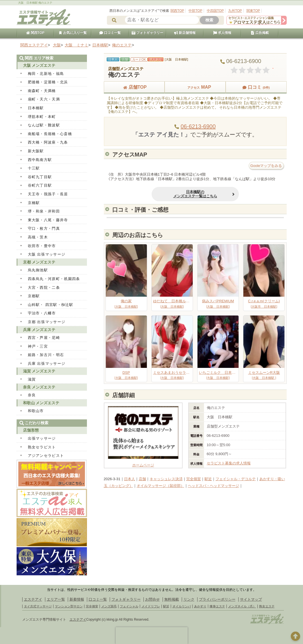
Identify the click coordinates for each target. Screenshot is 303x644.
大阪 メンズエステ (39, 65)
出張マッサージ (42, 438)
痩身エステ (217, 606)
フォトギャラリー (147, 33)
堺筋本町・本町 (42, 117)
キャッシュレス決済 (166, 479)
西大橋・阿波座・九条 (48, 142)
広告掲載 (260, 33)
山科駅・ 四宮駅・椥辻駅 (51, 305)
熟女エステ (267, 606)
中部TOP (195, 11)
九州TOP (235, 11)
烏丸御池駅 (38, 270)
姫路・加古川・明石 (46, 355)
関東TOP (253, 11)
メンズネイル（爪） (242, 606)
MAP (195, 87)
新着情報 (77, 599)
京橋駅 (34, 203)
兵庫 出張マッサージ (47, 364)
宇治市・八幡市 (42, 313)
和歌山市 (36, 411)
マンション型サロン (69, 606)
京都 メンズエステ (39, 262)
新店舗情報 (185, 33)
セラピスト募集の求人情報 (229, 463)
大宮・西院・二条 (44, 288)
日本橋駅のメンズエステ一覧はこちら (195, 194)
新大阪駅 (36, 151)
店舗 (142, 479)
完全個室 (194, 479)
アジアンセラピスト (46, 456)
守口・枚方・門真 (44, 228)
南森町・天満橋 (42, 91)
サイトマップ (251, 599)
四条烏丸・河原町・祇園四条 (54, 279)
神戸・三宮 (38, 346)
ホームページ (143, 463)
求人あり (156, 59)
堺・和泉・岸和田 (44, 211)
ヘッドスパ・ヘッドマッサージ (214, 486)
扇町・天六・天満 (44, 99)
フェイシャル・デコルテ (236, 479)
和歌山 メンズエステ (41, 403)
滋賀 (32, 379)
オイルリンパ (182, 606)
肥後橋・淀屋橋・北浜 (48, 82)
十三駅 (34, 168)
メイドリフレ (151, 606)
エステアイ (33, 599)
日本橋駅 (36, 108)
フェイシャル (129, 606)
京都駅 (34, 296)
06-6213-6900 (198, 126)
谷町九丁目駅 (40, 177)
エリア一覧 (56, 599)
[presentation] (152, 636)
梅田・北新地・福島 (46, 74)
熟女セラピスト (42, 447)
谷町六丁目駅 (40, 185)
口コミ (256, 87)
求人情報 (222, 33)
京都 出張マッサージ (47, 322)
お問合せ (152, 599)
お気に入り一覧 (73, 33)
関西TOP (177, 11)
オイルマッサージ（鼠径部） (161, 486)
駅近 (208, 479)
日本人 (130, 479)
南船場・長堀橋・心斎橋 (50, 134)
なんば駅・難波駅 (44, 125)
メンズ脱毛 (109, 606)
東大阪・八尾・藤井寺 (48, 220)
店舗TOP (134, 87)
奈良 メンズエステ (39, 387)
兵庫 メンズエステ (39, 330)
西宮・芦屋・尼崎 (44, 338)
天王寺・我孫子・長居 (48, 194)
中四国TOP (215, 11)
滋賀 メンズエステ (39, 371)
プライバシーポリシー (217, 599)
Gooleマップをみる (266, 166)
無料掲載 (172, 599)
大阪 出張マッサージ (47, 254)
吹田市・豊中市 (42, 246)
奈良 (32, 395)
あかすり (200, 606)
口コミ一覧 (110, 33)
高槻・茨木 (38, 237)
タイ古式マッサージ (38, 606)
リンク (189, 599)
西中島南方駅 (40, 160)
